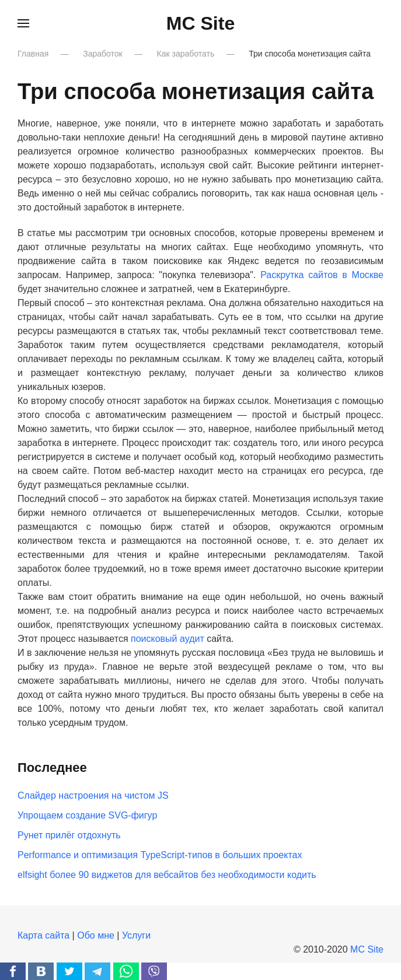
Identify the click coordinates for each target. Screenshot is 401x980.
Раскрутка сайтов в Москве (322, 275)
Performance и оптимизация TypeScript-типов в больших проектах (160, 855)
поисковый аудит (168, 639)
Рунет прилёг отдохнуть (69, 835)
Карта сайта (43, 935)
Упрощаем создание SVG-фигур (87, 815)
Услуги (136, 935)
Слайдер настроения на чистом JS (93, 795)
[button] (23, 23)
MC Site (367, 949)
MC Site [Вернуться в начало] (200, 23)
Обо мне (96, 935)
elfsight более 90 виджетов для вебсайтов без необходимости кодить (167, 875)
